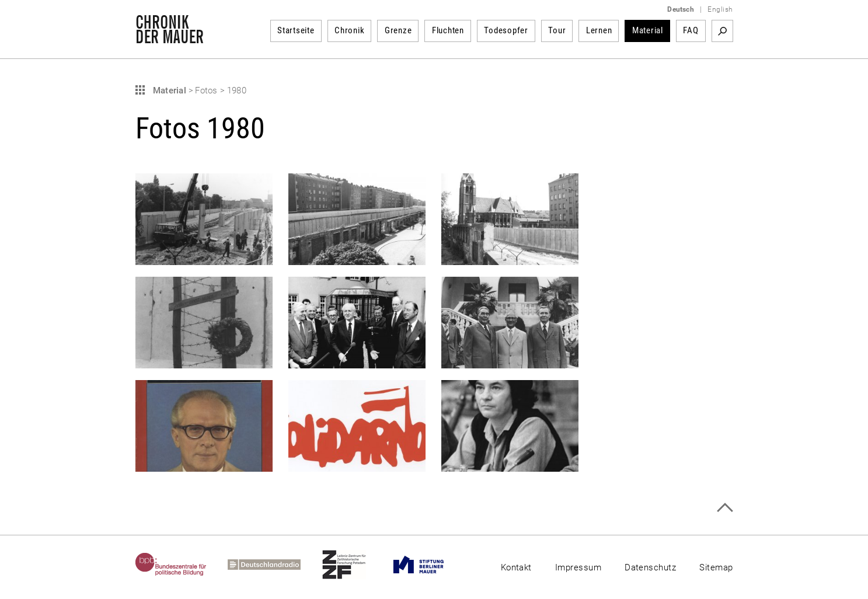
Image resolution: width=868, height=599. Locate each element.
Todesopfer (506, 30)
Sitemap (716, 567)
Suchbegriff (722, 31)
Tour (557, 30)
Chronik (349, 30)
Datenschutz (650, 567)
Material (648, 30)
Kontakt (516, 567)
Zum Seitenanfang (725, 508)
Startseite (296, 30)
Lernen (599, 30)
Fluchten (448, 30)
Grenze (398, 30)
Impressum (578, 567)
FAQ (691, 30)
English (720, 9)
